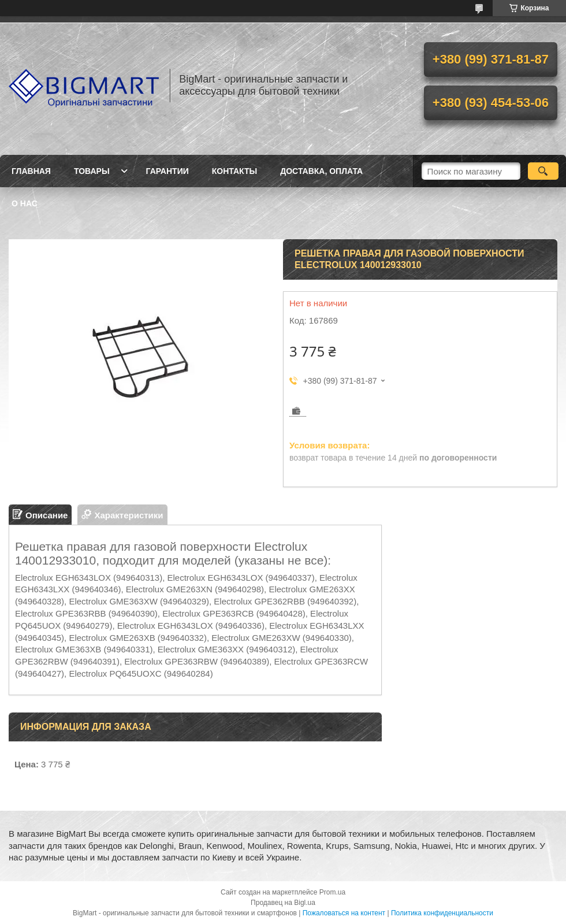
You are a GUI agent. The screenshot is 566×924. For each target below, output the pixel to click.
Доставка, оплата (321, 171)
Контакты (234, 171)
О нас (25, 203)
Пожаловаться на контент (344, 913)
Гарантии (167, 171)
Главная (31, 171)
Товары (92, 171)
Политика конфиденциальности (442, 913)
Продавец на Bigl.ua (283, 903)
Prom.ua (332, 892)
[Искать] (543, 171)
